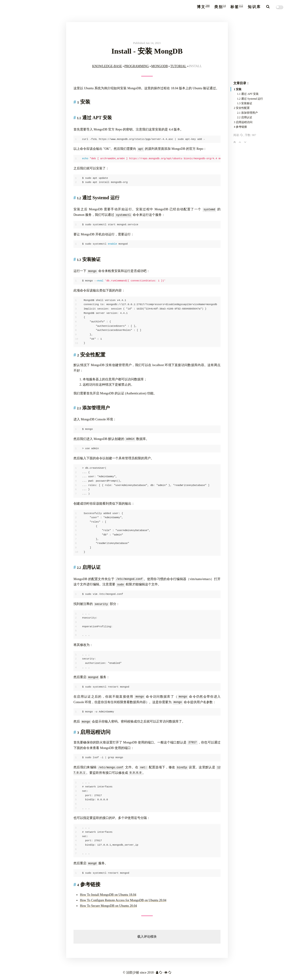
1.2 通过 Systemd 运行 (250, 99)
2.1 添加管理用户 (247, 113)
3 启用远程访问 (243, 122)
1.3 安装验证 (245, 103)
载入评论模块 (147, 937)
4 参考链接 (240, 127)
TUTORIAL (178, 66)
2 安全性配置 (242, 108)
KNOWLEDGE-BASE (107, 66)
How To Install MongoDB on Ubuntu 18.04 (108, 895)
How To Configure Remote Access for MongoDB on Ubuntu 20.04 (123, 900)
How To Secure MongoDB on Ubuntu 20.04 (108, 906)
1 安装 (238, 89)
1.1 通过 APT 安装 (248, 94)
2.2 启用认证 (245, 117)
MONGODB (160, 66)
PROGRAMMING (137, 66)
